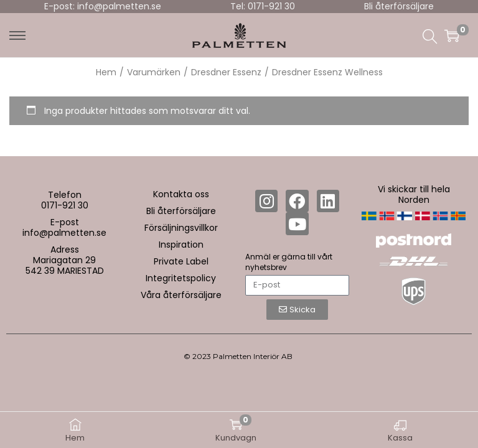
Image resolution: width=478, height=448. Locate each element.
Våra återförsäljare (181, 295)
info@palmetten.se (64, 233)
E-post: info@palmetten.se (103, 6)
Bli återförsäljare (399, 6)
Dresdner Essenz (226, 72)
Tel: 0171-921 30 (263, 6)
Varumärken (154, 72)
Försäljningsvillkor (181, 228)
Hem (106, 72)
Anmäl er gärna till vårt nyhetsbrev (289, 262)
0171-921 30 (65, 205)
